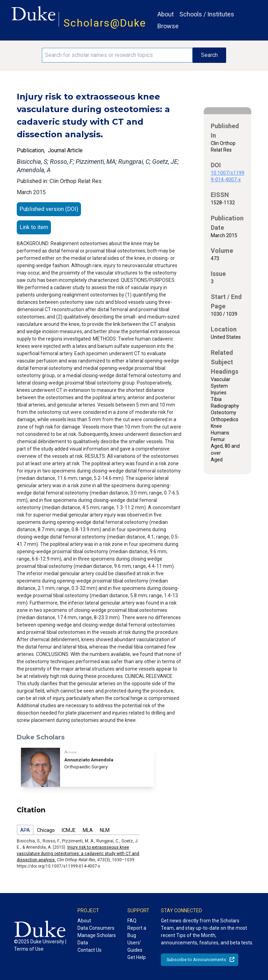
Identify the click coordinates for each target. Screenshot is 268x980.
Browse (168, 26)
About (166, 14)
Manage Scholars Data (97, 939)
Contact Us (90, 950)
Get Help (137, 957)
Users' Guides (135, 946)
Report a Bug (137, 932)
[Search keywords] (117, 55)
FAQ (132, 921)
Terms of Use (29, 949)
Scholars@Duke (105, 23)
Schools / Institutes (207, 14)
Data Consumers (96, 928)
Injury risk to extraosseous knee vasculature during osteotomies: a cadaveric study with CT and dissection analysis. (78, 854)
